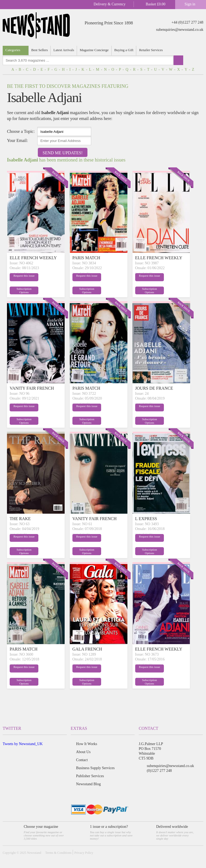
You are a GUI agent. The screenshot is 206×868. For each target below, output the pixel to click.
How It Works (87, 744)
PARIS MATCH (86, 258)
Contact (82, 760)
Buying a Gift (124, 50)
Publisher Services (90, 776)
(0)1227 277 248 (159, 771)
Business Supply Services (95, 768)
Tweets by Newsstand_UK (23, 744)
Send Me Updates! (63, 153)
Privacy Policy (84, 853)
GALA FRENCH (87, 649)
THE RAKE (20, 519)
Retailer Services (151, 50)
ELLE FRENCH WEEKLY (33, 258)
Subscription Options (48, 290)
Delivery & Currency (110, 4)
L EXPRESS (146, 519)
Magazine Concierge (94, 50)
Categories (13, 50)
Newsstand (34, 853)
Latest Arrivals (64, 50)
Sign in (190, 4)
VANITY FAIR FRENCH (32, 388)
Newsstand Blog (89, 784)
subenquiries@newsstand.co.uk (180, 30)
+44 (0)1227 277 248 (187, 22)
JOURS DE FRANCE (154, 388)
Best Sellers (40, 50)
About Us (83, 752)
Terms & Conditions (58, 853)
